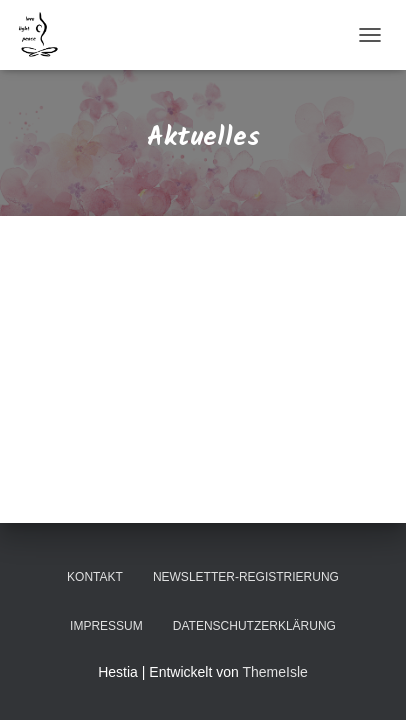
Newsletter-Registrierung (246, 577)
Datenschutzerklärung (254, 626)
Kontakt (95, 577)
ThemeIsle (274, 672)
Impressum (106, 626)
